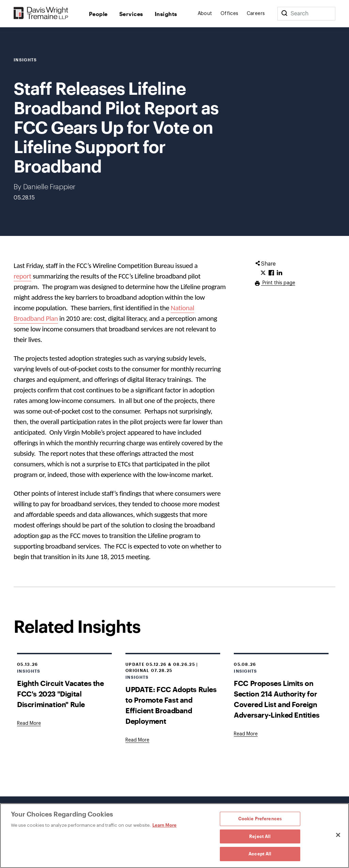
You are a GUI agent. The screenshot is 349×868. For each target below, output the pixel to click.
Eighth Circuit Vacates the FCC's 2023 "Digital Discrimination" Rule (60, 694)
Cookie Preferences (260, 819)
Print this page (278, 283)
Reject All (260, 836)
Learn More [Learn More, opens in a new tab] (164, 825)
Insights (166, 14)
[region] (174, 836)
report (22, 276)
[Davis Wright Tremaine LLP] (41, 13)
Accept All (260, 854)
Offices (230, 14)
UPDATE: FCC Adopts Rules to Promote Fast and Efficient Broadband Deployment (171, 705)
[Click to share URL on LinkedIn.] (279, 273)
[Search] (284, 14)
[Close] (338, 835)
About (205, 14)
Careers (256, 14)
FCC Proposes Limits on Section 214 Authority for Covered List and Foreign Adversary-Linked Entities (277, 699)
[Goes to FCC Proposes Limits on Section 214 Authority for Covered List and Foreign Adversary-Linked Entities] (246, 734)
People (98, 14)
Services (131, 14)
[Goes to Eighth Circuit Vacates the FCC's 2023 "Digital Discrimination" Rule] (29, 723)
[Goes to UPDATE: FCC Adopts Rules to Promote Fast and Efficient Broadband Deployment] (137, 740)
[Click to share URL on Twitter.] (263, 273)
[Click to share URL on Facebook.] (271, 273)
